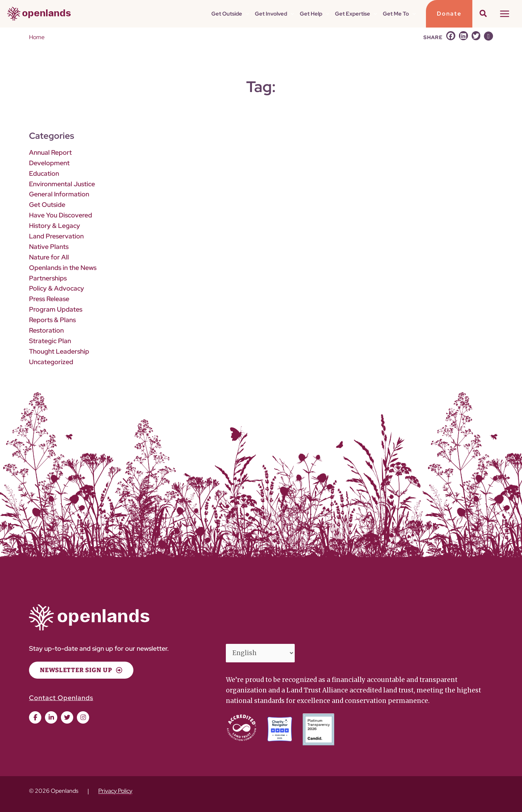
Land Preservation (56, 236)
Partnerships (48, 278)
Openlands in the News (63, 268)
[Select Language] (260, 653)
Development (49, 163)
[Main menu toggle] (505, 14)
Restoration (46, 330)
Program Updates (56, 309)
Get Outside (47, 205)
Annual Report (50, 152)
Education (44, 173)
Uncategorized (51, 362)
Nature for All (49, 257)
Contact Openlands (61, 698)
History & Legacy (55, 226)
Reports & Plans (52, 320)
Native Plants (49, 247)
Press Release (49, 299)
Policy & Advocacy (57, 288)
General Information (59, 194)
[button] (246, 14)
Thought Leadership (59, 351)
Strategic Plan (50, 341)
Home (37, 37)
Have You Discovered (61, 215)
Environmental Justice (62, 184)
